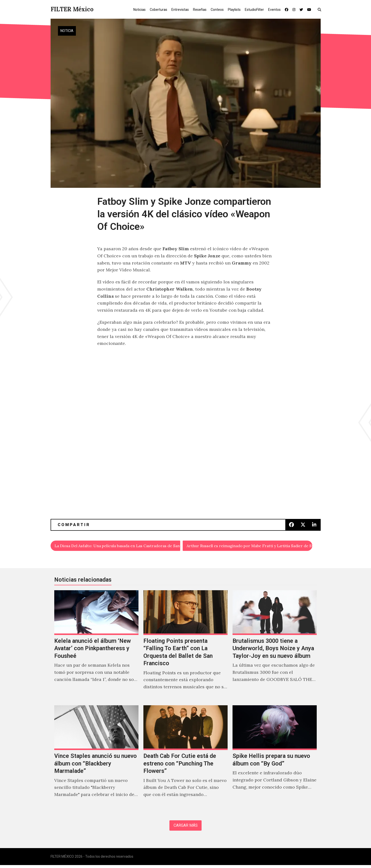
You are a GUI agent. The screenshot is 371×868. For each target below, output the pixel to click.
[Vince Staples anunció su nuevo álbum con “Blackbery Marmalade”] (96, 758)
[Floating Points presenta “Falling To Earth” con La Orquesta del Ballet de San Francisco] (185, 647)
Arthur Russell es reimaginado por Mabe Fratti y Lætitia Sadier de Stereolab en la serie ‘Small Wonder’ (250, 546)
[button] (321, 9)
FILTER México (72, 9)
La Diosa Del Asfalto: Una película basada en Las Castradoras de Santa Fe (118, 546)
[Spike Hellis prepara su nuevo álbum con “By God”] (275, 758)
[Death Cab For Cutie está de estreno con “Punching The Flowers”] (185, 758)
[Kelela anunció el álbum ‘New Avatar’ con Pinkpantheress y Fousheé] (96, 647)
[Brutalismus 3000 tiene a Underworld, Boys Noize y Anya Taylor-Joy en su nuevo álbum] (275, 647)
